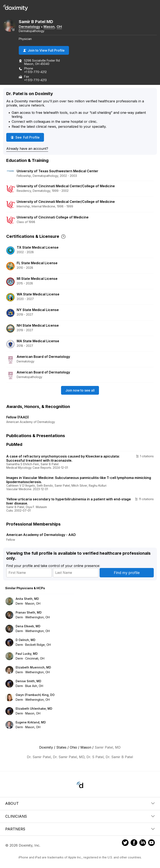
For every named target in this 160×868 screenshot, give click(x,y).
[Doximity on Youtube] (151, 843)
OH (59, 27)
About (80, 803)
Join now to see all (80, 390)
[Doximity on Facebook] (134, 843)
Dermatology (29, 27)
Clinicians (80, 816)
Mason (49, 27)
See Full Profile (26, 137)
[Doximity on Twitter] (125, 843)
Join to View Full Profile (44, 50)
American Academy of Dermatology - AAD (41, 535)
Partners (80, 829)
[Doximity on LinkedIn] (143, 843)
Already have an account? (27, 149)
